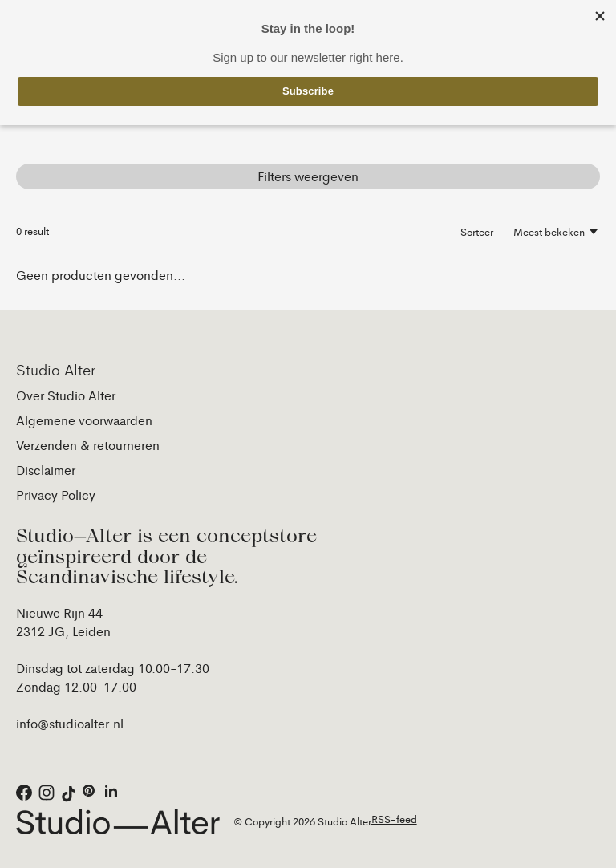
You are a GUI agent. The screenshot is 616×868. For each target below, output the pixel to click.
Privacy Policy (56, 495)
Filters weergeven (308, 176)
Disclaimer (46, 470)
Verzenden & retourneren (88, 445)
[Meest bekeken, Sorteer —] (557, 231)
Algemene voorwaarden (84, 420)
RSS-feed (394, 819)
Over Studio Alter (66, 395)
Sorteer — (484, 231)
